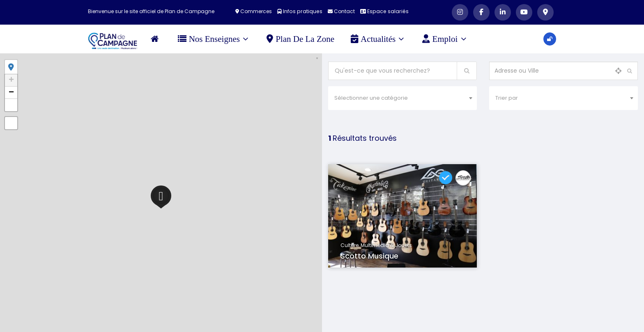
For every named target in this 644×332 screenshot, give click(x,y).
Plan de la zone (302, 39)
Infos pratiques (301, 11)
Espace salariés (384, 11)
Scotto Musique (369, 256)
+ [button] (11, 80)
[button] (11, 105)
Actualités (378, 39)
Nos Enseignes (214, 39)
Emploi (445, 39)
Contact (341, 11)
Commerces (256, 11)
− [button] (11, 93)
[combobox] (402, 98)
